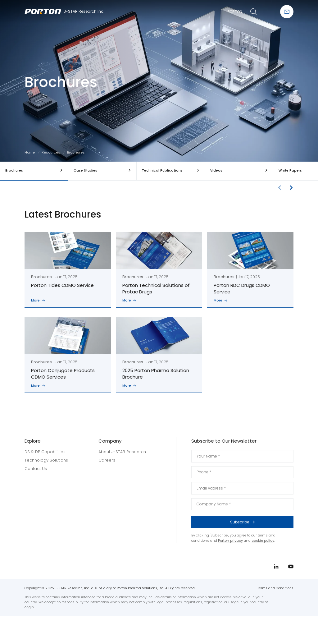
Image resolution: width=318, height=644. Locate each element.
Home (30, 152)
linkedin (299, 323)
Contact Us (36, 469)
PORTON (235, 12)
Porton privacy (230, 540)
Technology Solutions (46, 460)
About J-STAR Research (122, 452)
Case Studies (85, 170)
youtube (299, 334)
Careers (107, 460)
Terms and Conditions (275, 588)
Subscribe (258, 522)
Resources (51, 152)
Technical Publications (162, 170)
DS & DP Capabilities (45, 452)
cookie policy (263, 540)
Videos (216, 170)
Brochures (14, 170)
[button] (291, 188)
